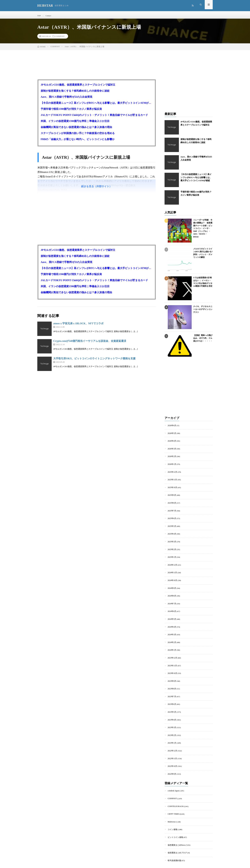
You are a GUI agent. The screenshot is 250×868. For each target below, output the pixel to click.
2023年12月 (172, 648)
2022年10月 (172, 750)
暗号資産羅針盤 (173, 840)
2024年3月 (171, 626)
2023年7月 (171, 684)
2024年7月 (171, 596)
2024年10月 (172, 574)
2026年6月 (171, 428)
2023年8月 (171, 677)
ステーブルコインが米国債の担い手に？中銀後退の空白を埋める (78, 135)
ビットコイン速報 (174, 818)
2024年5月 (171, 611)
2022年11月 (172, 743)
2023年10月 (172, 662)
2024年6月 (171, 604)
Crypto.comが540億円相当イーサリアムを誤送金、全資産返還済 (90, 343)
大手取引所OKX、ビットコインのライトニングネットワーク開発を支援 (94, 361)
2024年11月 (172, 567)
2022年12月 (172, 736)
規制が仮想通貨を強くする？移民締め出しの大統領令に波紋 (75, 93)
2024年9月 (171, 582)
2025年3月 (171, 538)
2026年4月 (171, 442)
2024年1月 (171, 640)
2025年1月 (171, 552)
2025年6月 (171, 516)
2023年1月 (171, 728)
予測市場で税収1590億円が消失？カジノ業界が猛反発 (71, 111)
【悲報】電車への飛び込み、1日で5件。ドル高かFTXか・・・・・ (202, 340)
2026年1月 (171, 464)
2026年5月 (171, 435)
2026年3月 (171, 450)
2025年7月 (171, 508)
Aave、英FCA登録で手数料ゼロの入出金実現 (66, 99)
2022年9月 (171, 758)
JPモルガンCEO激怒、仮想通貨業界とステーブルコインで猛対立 (78, 87)
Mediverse (171, 803)
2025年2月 (171, 545)
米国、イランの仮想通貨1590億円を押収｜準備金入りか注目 (75, 123)
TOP (39, 16)
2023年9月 (171, 670)
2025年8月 (171, 501)
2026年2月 (171, 457)
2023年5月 (171, 699)
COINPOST (60, 38)
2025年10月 (172, 486)
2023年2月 (171, 721)
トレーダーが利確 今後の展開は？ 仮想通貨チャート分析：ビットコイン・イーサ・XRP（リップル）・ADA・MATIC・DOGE (203, 227)
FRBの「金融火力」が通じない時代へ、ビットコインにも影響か (78, 141)
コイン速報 (172, 811)
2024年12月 (172, 560)
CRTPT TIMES (173, 796)
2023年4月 (171, 706)
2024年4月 (171, 618)
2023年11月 (172, 655)
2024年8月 (171, 589)
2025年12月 (172, 472)
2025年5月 (171, 523)
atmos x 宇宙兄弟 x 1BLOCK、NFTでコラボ (78, 326)
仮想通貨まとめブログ (176, 833)
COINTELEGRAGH (174, 789)
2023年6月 (171, 692)
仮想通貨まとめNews (175, 825)
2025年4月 (171, 530)
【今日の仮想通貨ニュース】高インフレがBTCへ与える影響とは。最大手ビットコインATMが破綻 (97, 105)
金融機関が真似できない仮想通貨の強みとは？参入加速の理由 (76, 129)
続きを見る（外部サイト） (96, 189)
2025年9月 (171, 494)
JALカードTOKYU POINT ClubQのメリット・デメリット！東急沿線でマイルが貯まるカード (94, 117)
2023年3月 (171, 714)
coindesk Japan (173, 774)
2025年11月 (172, 479)
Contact (48, 16)
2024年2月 (171, 633)
